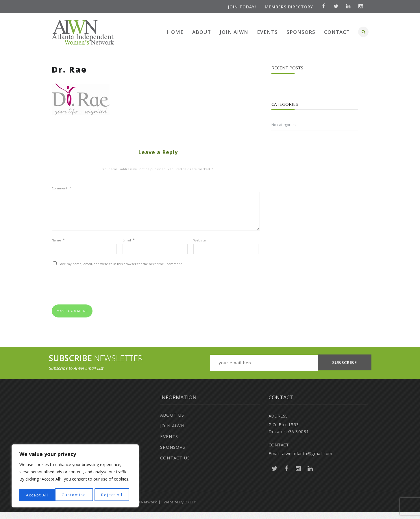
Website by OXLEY (180, 509)
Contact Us (175, 465)
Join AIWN (234, 32)
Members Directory (288, 7)
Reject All (76, 495)
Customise (38, 495)
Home (175, 32)
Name (58, 247)
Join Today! (241, 7)
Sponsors (301, 32)
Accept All (113, 495)
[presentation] (96, 294)
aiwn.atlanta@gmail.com (307, 460)
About (202, 32)
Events (267, 32)
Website (200, 247)
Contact (337, 32)
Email (129, 247)
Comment (61, 188)
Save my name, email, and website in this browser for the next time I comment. (121, 271)
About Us (172, 422)
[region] (75, 477)
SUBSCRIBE (345, 370)
